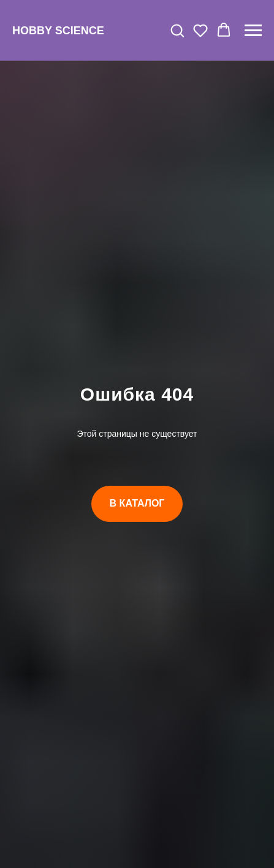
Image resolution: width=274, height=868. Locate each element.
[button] (177, 30)
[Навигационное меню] (253, 31)
